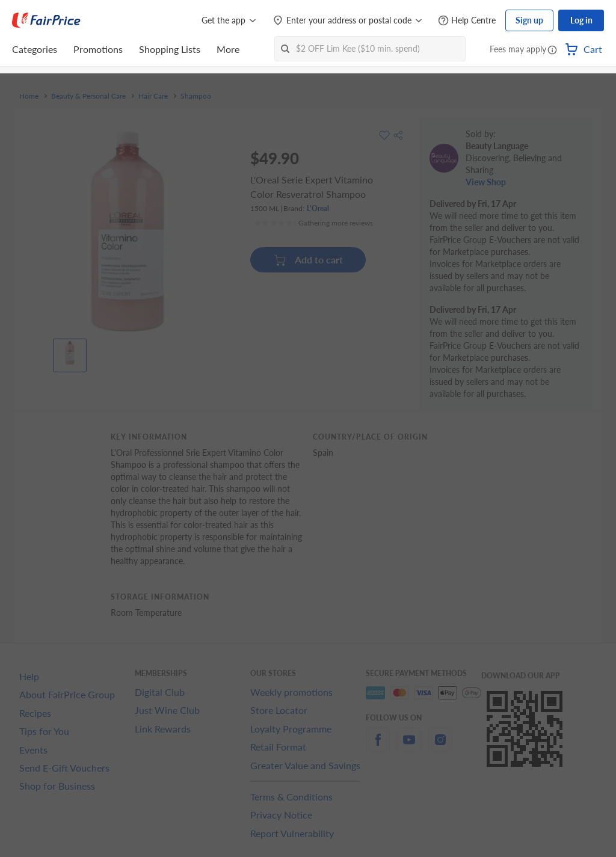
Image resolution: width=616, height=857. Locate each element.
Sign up (529, 20)
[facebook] (378, 747)
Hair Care (153, 96)
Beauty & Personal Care (88, 96)
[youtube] (409, 747)
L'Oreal (318, 208)
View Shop (486, 182)
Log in (581, 20)
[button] (552, 51)
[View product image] (70, 352)
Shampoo (196, 96)
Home (29, 96)
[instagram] (440, 747)
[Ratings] (313, 223)
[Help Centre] (467, 21)
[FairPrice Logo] (46, 20)
